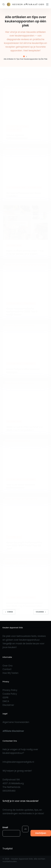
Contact (7, 669)
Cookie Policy (10, 694)
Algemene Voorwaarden (16, 722)
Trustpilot (8, 849)
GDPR (5, 698)
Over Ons (8, 666)
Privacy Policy (10, 690)
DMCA (6, 701)
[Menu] (47, 4)
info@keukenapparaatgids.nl (18, 762)
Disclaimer (8, 705)
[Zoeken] (4, 4)
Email (5, 827)
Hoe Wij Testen (10, 673)
